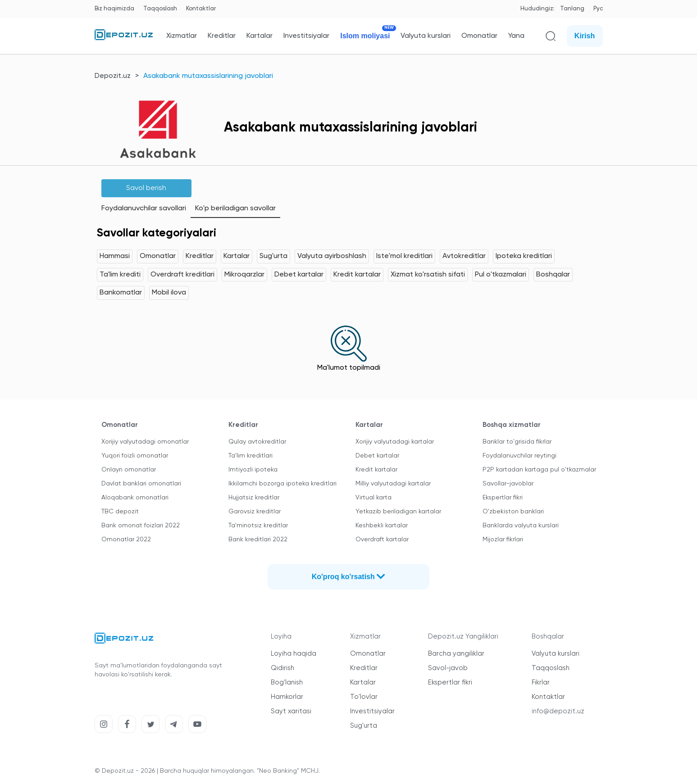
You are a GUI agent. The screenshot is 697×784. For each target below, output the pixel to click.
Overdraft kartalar (382, 539)
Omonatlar (479, 36)
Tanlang (572, 9)
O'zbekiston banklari (513, 512)
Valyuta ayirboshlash (332, 256)
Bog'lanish (287, 682)
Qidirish (282, 668)
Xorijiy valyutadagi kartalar (395, 442)
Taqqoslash (160, 9)
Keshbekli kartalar (382, 526)
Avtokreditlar (464, 256)
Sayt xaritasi (291, 711)
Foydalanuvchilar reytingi (519, 456)
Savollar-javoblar (508, 484)
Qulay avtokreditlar (257, 442)
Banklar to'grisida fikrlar (517, 442)
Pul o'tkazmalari (501, 275)
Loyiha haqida (294, 654)
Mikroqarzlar (244, 275)
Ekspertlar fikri (503, 498)
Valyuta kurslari (426, 36)
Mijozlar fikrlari (503, 539)
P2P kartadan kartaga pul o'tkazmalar (539, 470)
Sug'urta (273, 256)
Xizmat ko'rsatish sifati (428, 275)
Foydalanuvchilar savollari (144, 208)
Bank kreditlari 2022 (258, 539)
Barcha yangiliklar (456, 654)
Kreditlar (222, 36)
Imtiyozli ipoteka (253, 470)
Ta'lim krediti (120, 275)
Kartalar (260, 36)
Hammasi (115, 256)
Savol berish (146, 188)
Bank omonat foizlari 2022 (141, 526)
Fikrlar (541, 682)
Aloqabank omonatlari (135, 498)
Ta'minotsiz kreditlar (258, 526)
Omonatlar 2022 (126, 539)
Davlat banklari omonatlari (141, 484)
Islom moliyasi (365, 36)
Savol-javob (448, 668)
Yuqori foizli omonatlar (135, 456)
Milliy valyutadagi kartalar (393, 484)
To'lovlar (364, 697)
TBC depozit (120, 512)
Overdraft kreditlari (182, 275)
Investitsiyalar (306, 36)
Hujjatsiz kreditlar (254, 498)
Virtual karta (374, 498)
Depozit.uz (113, 76)
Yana (516, 36)
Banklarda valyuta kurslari (521, 526)
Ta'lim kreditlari (251, 456)
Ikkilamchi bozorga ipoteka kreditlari (282, 484)
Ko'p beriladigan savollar (235, 208)
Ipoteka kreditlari (524, 256)
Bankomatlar (121, 293)
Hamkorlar (287, 697)
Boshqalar (553, 275)
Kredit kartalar (357, 275)
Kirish (585, 36)
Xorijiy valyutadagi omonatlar (145, 442)
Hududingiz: (538, 9)
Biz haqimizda (114, 9)
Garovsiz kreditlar (255, 512)
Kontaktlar (201, 9)
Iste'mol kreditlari (404, 256)
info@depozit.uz (558, 711)
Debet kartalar (299, 275)
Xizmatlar (182, 36)
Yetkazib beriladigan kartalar (398, 512)
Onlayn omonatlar (129, 470)
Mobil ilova (169, 293)
